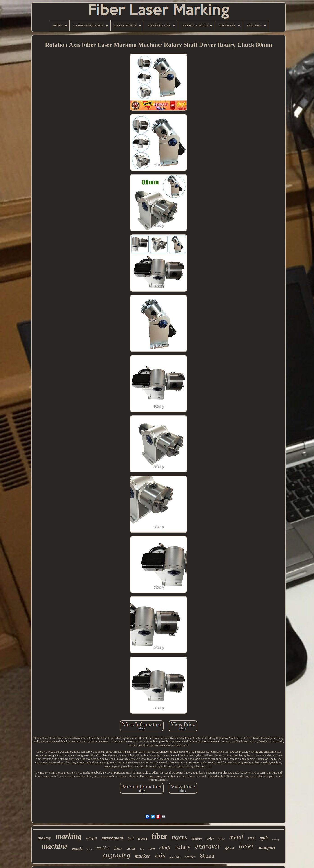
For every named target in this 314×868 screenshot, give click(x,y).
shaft (165, 847)
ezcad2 (77, 849)
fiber (159, 836)
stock (89, 849)
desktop (44, 838)
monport (267, 848)
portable (175, 857)
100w (222, 839)
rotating (276, 839)
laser (247, 846)
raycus (179, 837)
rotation (142, 839)
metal (236, 837)
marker (142, 856)
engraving (117, 855)
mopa (92, 838)
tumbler (103, 848)
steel (252, 838)
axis (160, 855)
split (264, 838)
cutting (131, 849)
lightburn (197, 839)
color (210, 839)
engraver (208, 846)
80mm (207, 856)
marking (69, 836)
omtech (190, 857)
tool (131, 838)
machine (55, 846)
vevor (152, 849)
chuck (118, 848)
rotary (183, 847)
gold (230, 848)
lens (142, 849)
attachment (112, 838)
